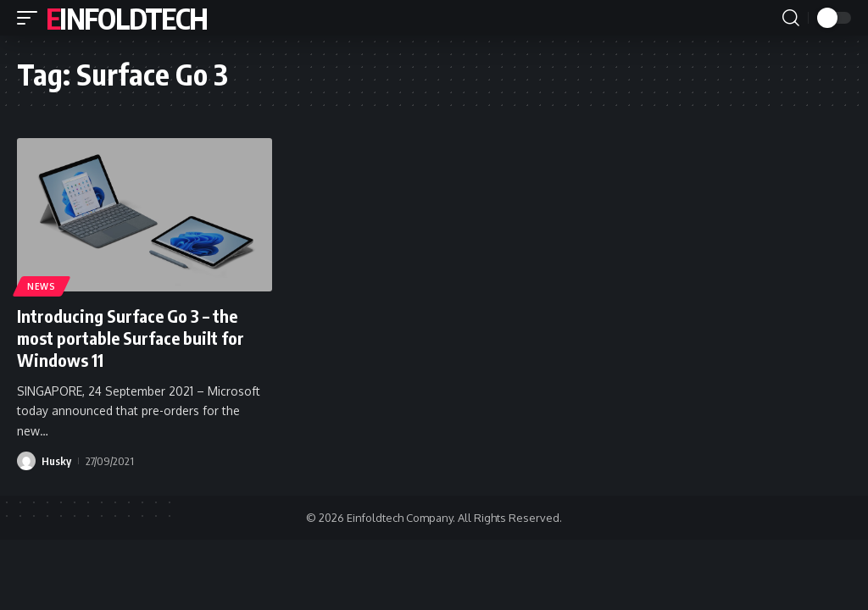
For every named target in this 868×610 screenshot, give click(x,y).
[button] (31, 18)
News (42, 286)
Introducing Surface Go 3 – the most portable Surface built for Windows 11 (131, 338)
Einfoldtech (126, 18)
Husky (56, 461)
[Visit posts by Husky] (26, 461)
